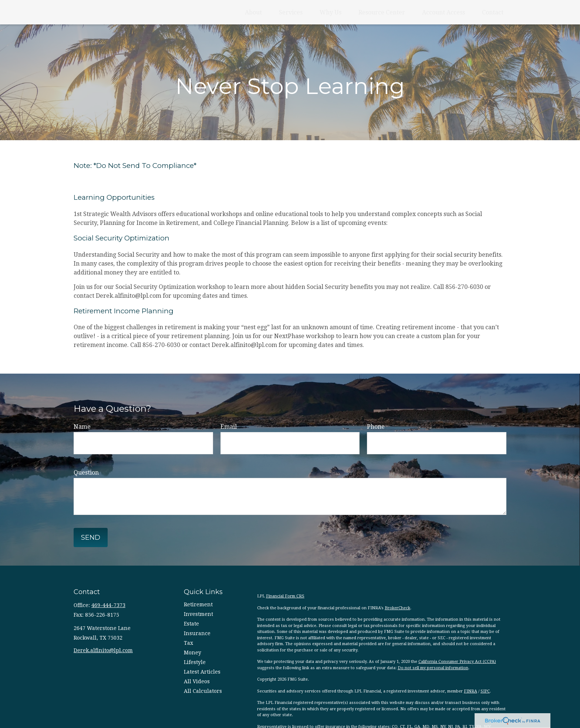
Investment (198, 614)
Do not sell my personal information (433, 668)
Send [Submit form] (91, 537)
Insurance (197, 633)
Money (193, 653)
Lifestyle (195, 662)
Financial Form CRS (285, 596)
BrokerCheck (397, 608)
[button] (253, 12)
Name (82, 427)
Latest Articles (202, 672)
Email (229, 427)
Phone (376, 427)
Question (86, 473)
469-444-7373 (108, 605)
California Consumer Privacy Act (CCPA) (457, 662)
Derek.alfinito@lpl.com (103, 650)
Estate (191, 624)
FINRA (471, 691)
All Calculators (203, 691)
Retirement (198, 604)
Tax (188, 643)
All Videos (197, 681)
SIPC (485, 691)
